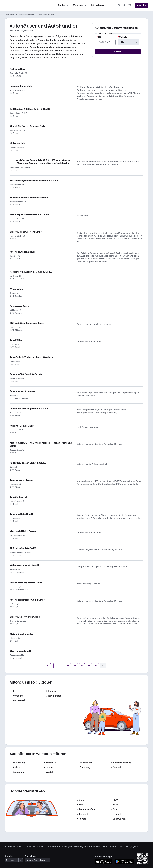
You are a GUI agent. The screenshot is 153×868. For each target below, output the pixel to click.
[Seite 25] (68, 666)
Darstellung (31, 856)
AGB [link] (19, 847)
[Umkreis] (128, 42)
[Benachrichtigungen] (119, 5)
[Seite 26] (75, 666)
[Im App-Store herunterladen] (104, 862)
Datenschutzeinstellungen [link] (60, 847)
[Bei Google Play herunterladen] (125, 862)
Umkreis (122, 37)
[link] (124, 5)
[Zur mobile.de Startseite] (27, 5)
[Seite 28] (89, 666)
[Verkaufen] (80, 5)
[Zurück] (48, 666)
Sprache (9, 856)
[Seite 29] (96, 666)
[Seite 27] (82, 666)
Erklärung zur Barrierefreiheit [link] (87, 847)
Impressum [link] (10, 847)
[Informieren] (99, 5)
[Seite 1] (56, 666)
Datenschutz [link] (39, 847)
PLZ (99, 37)
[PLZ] (106, 42)
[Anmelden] (141, 5)
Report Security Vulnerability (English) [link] (120, 847)
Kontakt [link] (27, 847)
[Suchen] (64, 5)
